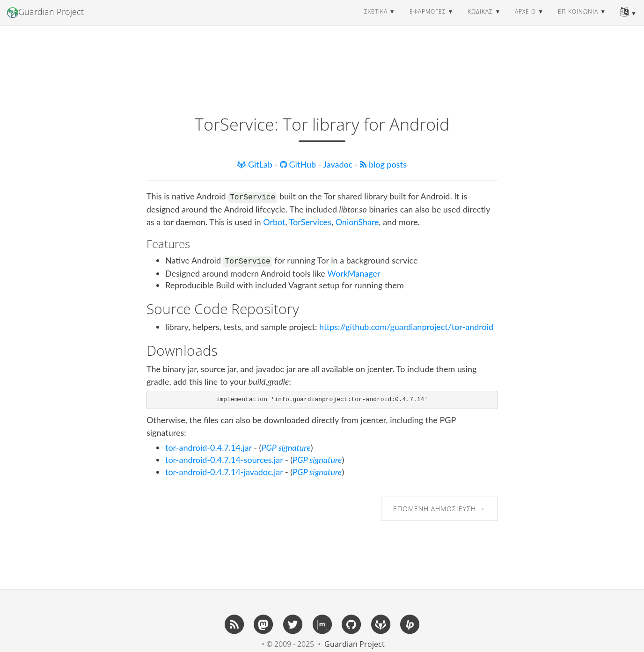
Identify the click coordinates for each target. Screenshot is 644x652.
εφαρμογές (428, 21)
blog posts (383, 164)
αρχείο (525, 21)
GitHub (299, 164)
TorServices (310, 222)
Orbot (274, 222)
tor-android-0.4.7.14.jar (209, 447)
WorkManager (354, 273)
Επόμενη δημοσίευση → (439, 509)
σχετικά (376, 21)
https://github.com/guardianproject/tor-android (406, 327)
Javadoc (339, 164)
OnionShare (357, 222)
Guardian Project (45, 22)
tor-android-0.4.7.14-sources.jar (224, 460)
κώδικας (480, 21)
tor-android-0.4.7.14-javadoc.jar (224, 472)
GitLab (256, 164)
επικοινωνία (578, 21)
